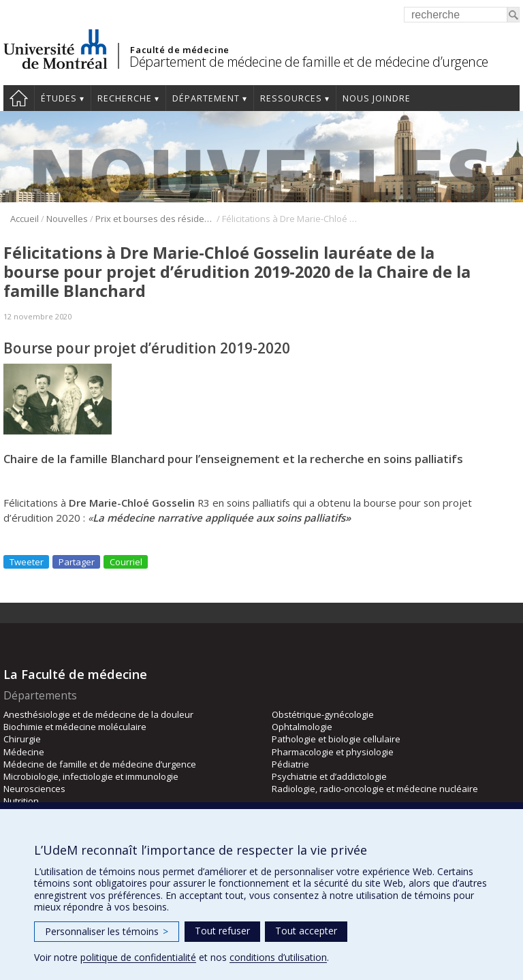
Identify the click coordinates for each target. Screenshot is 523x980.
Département (206, 98)
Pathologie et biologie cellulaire (336, 739)
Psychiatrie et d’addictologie (329, 776)
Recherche (125, 98)
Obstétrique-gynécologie (323, 714)
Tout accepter (306, 931)
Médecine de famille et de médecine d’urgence (100, 764)
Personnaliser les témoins (107, 931)
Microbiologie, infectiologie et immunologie (91, 776)
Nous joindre (377, 98)
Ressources (291, 98)
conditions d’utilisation (278, 957)
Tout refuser (222, 931)
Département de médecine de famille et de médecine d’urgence (309, 62)
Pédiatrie (290, 764)
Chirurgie (22, 739)
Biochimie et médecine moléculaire (75, 727)
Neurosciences (34, 789)
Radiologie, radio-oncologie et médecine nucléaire (375, 789)
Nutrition (21, 801)
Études (59, 98)
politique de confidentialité (138, 957)
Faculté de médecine (179, 50)
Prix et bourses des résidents (155, 219)
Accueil (19, 98)
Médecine (24, 752)
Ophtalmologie (302, 727)
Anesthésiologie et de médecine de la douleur (98, 714)
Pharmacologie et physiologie (333, 752)
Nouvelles (67, 219)
